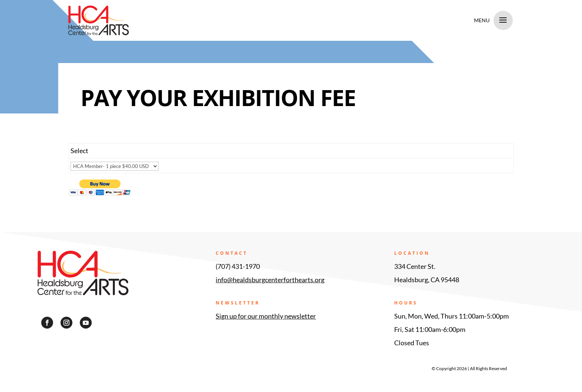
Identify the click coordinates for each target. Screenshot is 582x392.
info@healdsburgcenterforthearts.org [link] (270, 280)
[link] (174, 20)
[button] (47, 323)
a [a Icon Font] (503, 20)
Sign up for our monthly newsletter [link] (266, 316)
